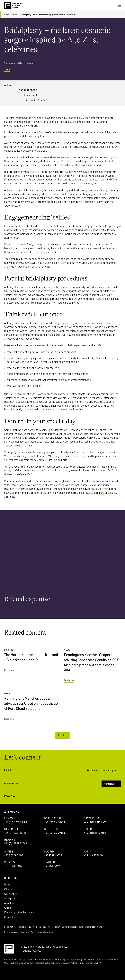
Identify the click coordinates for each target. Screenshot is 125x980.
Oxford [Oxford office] (89, 829)
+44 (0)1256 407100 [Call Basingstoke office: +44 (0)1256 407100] (55, 822)
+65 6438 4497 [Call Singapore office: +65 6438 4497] (52, 866)
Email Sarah (31, 95)
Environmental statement (43, 932)
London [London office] (9, 818)
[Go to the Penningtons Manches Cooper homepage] (14, 6)
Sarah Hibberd (28, 90)
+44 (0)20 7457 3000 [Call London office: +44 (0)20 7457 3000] (16, 822)
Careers (9, 908)
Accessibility (54, 927)
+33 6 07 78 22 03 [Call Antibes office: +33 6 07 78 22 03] (14, 855)
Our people (10, 894)
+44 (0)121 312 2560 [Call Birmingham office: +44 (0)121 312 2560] (95, 822)
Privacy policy (24, 927)
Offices (8, 889)
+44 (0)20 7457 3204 (35, 100)
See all (63, 735)
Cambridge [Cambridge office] (11, 829)
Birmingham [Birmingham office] (92, 818)
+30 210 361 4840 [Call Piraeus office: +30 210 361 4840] (14, 866)
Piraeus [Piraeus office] (9, 862)
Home (7, 15)
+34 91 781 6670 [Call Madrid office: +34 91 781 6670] (53, 855)
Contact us (111, 784)
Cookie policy (40, 927)
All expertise (11, 898)
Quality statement (93, 927)
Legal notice (10, 927)
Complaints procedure (72, 927)
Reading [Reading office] (10, 840)
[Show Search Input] (110, 6)
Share (9, 70)
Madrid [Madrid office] (49, 852)
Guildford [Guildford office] (51, 829)
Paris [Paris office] (87, 852)
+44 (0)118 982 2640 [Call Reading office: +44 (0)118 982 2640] (16, 843)
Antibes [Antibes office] (9, 852)
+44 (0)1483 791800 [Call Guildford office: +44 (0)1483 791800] (55, 833)
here (102, 493)
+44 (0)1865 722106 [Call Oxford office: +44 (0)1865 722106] (95, 833)
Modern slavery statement (17, 932)
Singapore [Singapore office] (51, 862)
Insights (15, 15)
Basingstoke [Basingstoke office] (53, 818)
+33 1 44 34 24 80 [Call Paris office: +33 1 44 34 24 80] (93, 855)
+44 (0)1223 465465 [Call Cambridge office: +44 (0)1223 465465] (15, 833)
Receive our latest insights (104, 770)
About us (9, 903)
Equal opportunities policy (19, 912)
